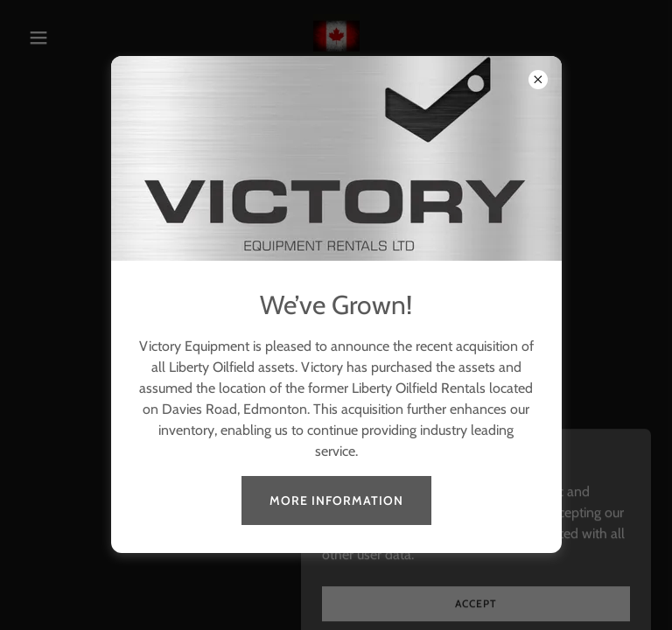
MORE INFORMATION (336, 500)
